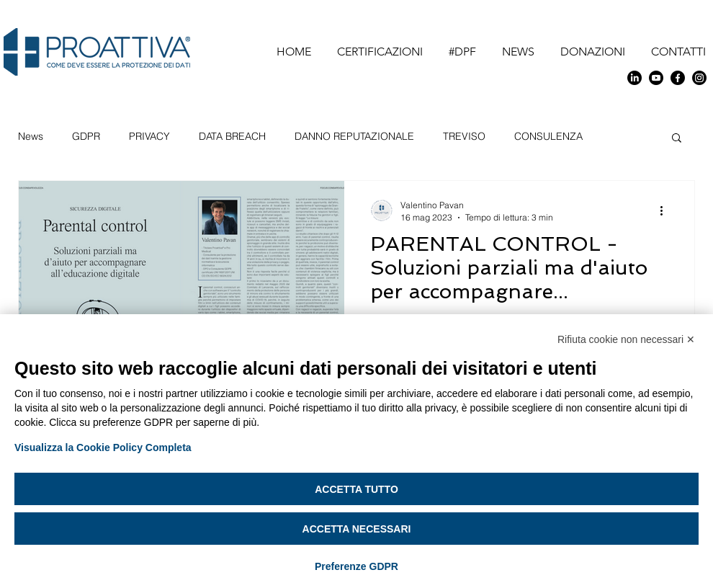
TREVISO (464, 136)
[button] (677, 139)
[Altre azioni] (666, 210)
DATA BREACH (232, 136)
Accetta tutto (356, 489)
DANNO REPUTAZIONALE (354, 136)
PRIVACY (149, 136)
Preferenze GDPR (356, 566)
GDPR (86, 136)
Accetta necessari (357, 529)
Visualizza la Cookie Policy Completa (103, 447)
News (31, 136)
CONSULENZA (548, 136)
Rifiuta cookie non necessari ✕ (626, 339)
